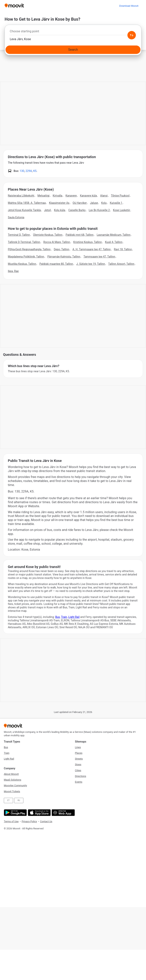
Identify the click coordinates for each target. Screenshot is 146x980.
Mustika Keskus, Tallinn (22, 264)
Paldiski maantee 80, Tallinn (56, 264)
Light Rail (74, 617)
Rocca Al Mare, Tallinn (57, 242)
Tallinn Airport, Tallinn (121, 264)
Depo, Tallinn (62, 249)
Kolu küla (60, 210)
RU (19, 800)
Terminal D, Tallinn (19, 235)
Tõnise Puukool (120, 196)
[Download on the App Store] (39, 813)
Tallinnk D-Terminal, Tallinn (24, 242)
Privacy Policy (29, 821)
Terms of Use (11, 821)
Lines (78, 747)
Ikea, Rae (13, 271)
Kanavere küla (88, 196)
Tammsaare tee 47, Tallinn (99, 257)
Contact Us (46, 821)
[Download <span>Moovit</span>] (129, 6)
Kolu (104, 203)
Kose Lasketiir (122, 210)
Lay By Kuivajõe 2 (99, 210)
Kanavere (71, 196)
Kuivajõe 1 (116, 203)
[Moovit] (14, 6)
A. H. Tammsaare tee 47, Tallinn (91, 249)
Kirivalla (57, 196)
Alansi (104, 196)
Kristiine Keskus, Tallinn (87, 242)
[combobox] (73, 32)
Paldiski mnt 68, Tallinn (80, 235)
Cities (78, 770)
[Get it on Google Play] (15, 813)
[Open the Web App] (63, 813)
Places (79, 753)
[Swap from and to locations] (132, 35)
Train (64, 617)
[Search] (73, 50)
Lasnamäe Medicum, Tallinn (114, 235)
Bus (57, 617)
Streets (79, 759)
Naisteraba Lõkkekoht (21, 196)
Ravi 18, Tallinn (123, 249)
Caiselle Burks (77, 210)
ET (8, 800)
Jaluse (94, 203)
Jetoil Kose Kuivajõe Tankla (24, 210)
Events (79, 782)
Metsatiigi (44, 196)
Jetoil (47, 210)
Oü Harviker (80, 203)
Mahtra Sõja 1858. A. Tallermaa (27, 203)
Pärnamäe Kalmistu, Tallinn (64, 257)
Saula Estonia (16, 217)
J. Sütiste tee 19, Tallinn (91, 264)
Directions (80, 776)
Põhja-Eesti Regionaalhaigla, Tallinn (29, 249)
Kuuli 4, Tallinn (114, 242)
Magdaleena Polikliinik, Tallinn (26, 257)
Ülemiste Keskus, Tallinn (48, 235)
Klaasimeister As (59, 203)
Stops (78, 764)
